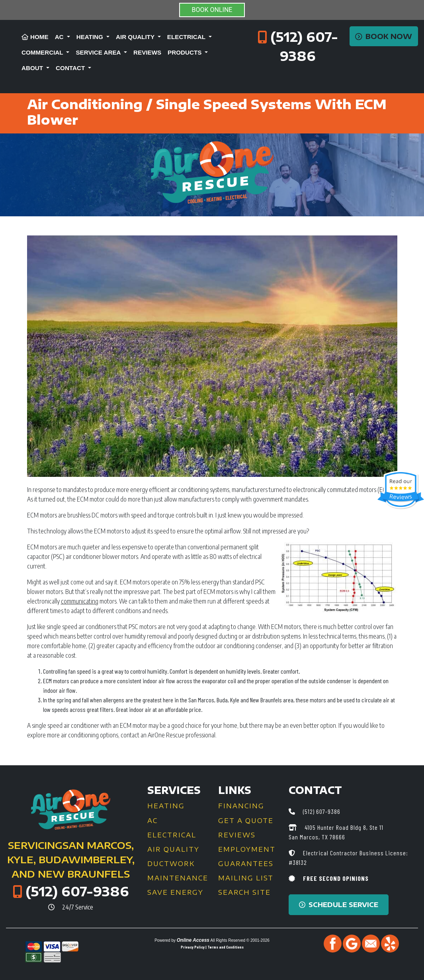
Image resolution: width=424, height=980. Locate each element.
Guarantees (246, 864)
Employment (247, 849)
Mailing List (246, 878)
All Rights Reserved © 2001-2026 (240, 940)
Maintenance (178, 878)
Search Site (244, 892)
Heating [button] (91, 37)
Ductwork (171, 864)
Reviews (147, 52)
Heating (166, 806)
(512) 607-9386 (77, 891)
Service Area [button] (99, 52)
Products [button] (185, 52)
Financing (241, 806)
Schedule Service (339, 905)
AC (152, 821)
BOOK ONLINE (212, 10)
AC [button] (60, 37)
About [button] (33, 68)
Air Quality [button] (136, 37)
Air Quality (173, 849)
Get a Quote (246, 821)
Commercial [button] (43, 52)
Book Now (384, 36)
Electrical (172, 835)
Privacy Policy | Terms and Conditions (212, 947)
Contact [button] (71, 68)
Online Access (193, 940)
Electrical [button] (187, 37)
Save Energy (175, 892)
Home (35, 37)
